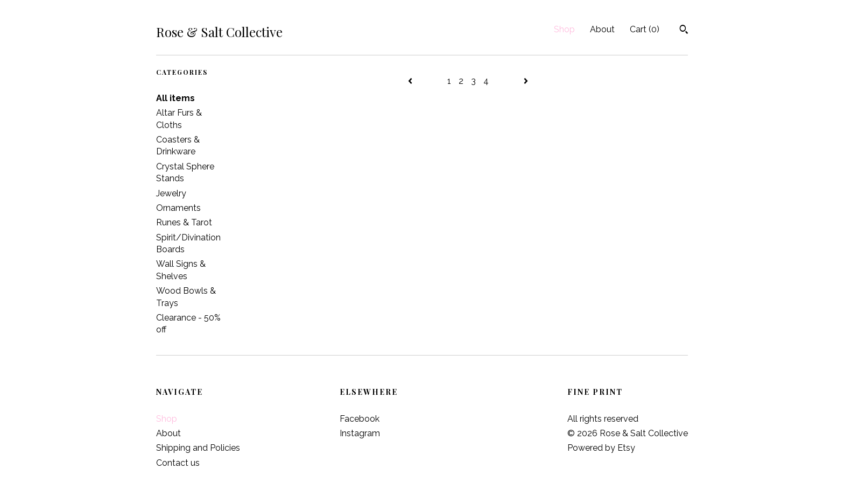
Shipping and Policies (198, 448)
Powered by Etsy (601, 448)
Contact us (178, 463)
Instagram (360, 433)
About (602, 29)
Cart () (645, 29)
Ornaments (178, 208)
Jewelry (171, 193)
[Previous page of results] (411, 81)
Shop (564, 29)
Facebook (360, 419)
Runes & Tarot (184, 222)
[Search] (684, 31)
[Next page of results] (526, 81)
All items (175, 98)
